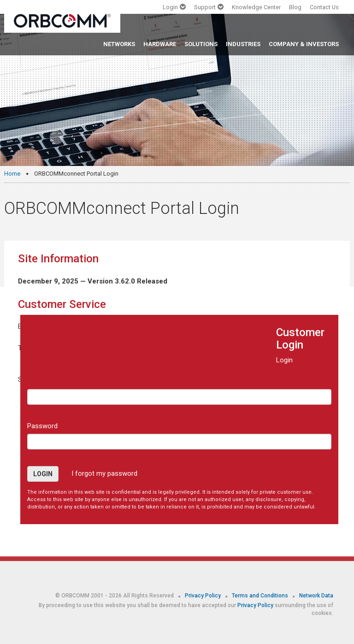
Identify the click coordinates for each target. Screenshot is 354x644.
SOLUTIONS (201, 44)
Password (42, 426)
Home (12, 174)
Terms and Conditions (261, 596)
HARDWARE (160, 44)
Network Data (316, 596)
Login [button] (43, 474)
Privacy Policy (204, 596)
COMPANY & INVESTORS (304, 44)
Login (284, 360)
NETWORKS (119, 44)
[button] (174, 9)
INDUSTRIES (243, 44)
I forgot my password (104, 473)
